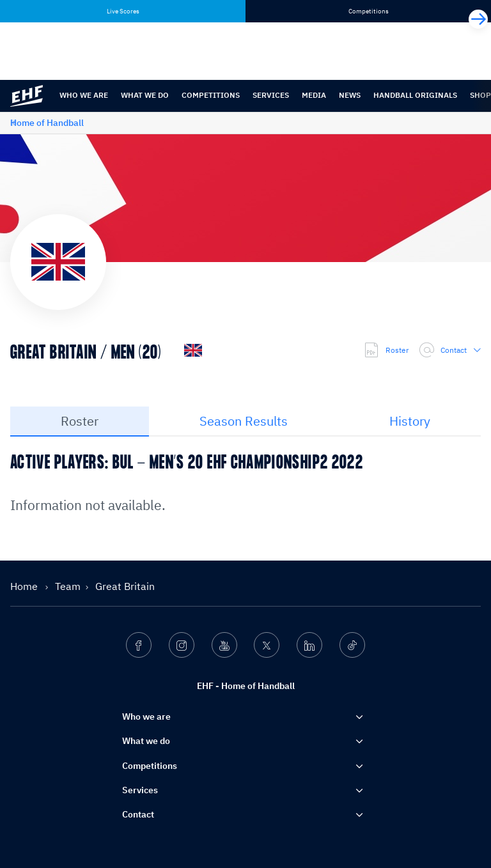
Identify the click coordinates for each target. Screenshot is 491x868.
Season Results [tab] (244, 421)
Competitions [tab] (369, 11)
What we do (145, 95)
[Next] (478, 19)
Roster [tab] (80, 421)
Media (314, 95)
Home (25, 586)
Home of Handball (47, 123)
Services (271, 95)
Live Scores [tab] (123, 11)
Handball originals (415, 95)
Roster (386, 350)
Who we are (84, 95)
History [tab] (410, 421)
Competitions (211, 95)
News (350, 95)
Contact (450, 350)
